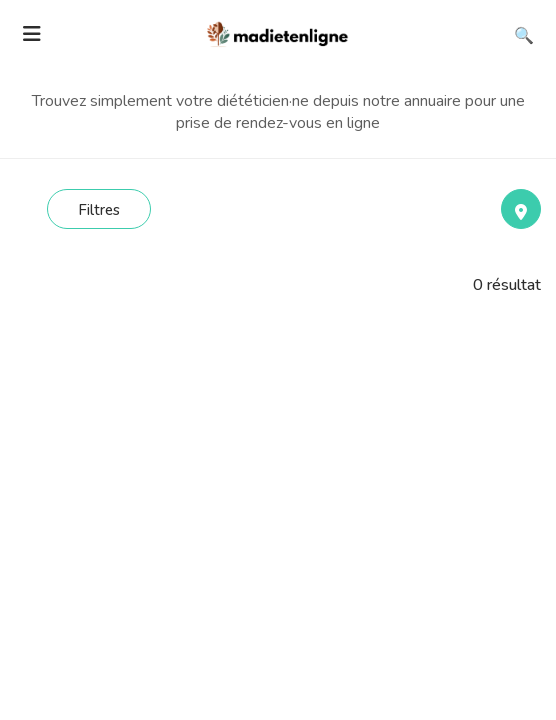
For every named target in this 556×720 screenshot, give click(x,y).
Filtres (99, 210)
